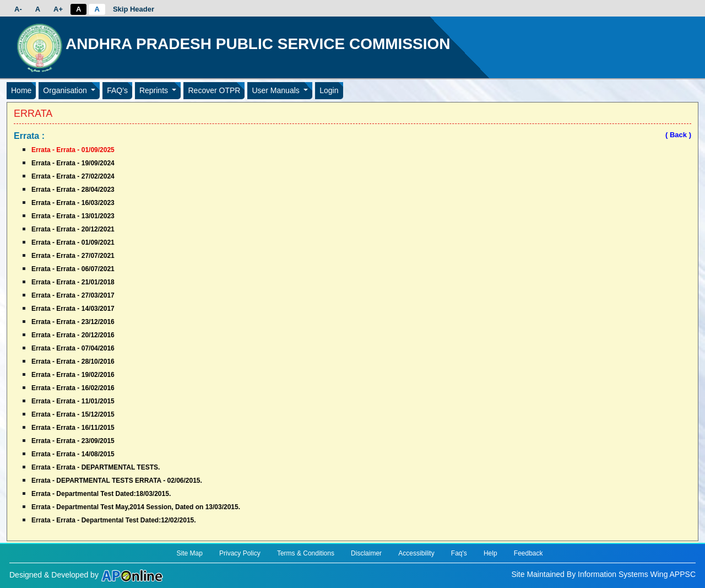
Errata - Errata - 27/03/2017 (73, 295)
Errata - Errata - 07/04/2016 (73, 348)
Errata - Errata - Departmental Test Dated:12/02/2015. (114, 520)
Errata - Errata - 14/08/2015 (73, 454)
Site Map (189, 553)
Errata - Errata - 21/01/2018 (73, 282)
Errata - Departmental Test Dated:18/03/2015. (101, 494)
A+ (58, 9)
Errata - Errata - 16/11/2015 (73, 428)
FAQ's (117, 90)
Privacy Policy (240, 553)
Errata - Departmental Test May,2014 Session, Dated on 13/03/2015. (136, 507)
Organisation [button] (66, 90)
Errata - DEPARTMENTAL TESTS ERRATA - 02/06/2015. (117, 481)
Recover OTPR (214, 90)
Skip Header (134, 9)
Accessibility (416, 553)
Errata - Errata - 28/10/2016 (73, 362)
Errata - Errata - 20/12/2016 (73, 335)
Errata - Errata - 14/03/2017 (73, 309)
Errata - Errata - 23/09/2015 (73, 441)
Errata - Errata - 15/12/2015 (73, 414)
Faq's (459, 553)
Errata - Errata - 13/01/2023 (73, 216)
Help (490, 553)
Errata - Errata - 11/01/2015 (73, 401)
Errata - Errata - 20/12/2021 (73, 229)
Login (329, 90)
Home (21, 90)
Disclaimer (366, 553)
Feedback (528, 553)
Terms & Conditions (306, 553)
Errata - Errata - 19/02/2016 (73, 375)
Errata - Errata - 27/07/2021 (73, 256)
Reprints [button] (155, 90)
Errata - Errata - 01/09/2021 (73, 242)
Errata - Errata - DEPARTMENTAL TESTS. (96, 467)
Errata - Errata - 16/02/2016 (73, 388)
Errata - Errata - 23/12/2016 (73, 322)
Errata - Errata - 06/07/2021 (73, 269)
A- (18, 9)
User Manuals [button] (276, 90)
